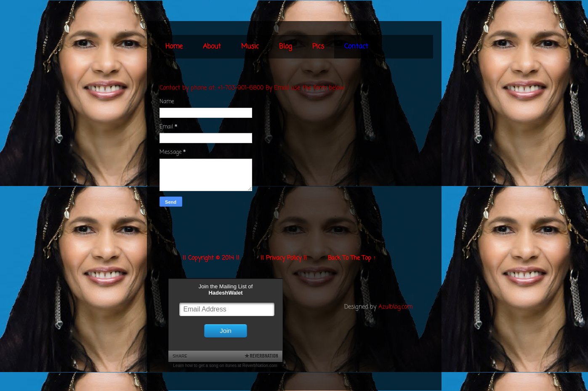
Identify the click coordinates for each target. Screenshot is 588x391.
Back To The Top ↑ (352, 258)
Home (174, 47)
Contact (356, 47)
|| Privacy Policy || (284, 258)
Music (250, 47)
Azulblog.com (395, 307)
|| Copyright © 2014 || (211, 258)
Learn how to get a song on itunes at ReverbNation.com (225, 366)
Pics (318, 47)
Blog (286, 47)
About (212, 47)
